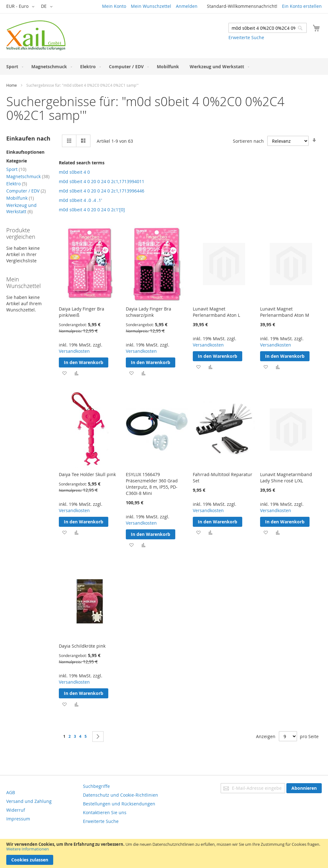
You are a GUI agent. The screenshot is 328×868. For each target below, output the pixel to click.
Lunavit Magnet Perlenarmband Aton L (216, 312)
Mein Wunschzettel (151, 6)
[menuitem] (13, 67)
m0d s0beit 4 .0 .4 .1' (80, 200)
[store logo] (36, 35)
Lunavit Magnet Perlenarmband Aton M (285, 312)
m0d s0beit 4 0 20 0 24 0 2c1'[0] (92, 210)
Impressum (18, 819)
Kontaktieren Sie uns (105, 812)
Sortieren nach (248, 141)
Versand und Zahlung (29, 801)
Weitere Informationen (28, 849)
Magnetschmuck (28, 176)
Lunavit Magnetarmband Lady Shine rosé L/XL (286, 478)
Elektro (17, 184)
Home (12, 85)
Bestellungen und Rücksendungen (119, 804)
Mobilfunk (20, 198)
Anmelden (187, 6)
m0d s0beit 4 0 (74, 172)
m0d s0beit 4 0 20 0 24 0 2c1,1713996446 (102, 191)
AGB (11, 792)
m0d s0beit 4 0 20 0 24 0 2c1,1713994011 (102, 181)
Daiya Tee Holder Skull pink (87, 474)
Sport (16, 169)
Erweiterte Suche (246, 37)
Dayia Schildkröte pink (82, 646)
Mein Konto (114, 6)
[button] (21, 7)
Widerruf (16, 810)
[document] (164, 853)
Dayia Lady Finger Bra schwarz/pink (149, 312)
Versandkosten (74, 351)
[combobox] (268, 28)
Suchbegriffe (96, 786)
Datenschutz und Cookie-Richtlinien (120, 795)
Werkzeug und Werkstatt (21, 208)
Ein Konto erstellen (302, 6)
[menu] (164, 67)
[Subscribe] (304, 788)
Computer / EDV (26, 191)
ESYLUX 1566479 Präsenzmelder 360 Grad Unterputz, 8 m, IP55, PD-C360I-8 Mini (152, 484)
